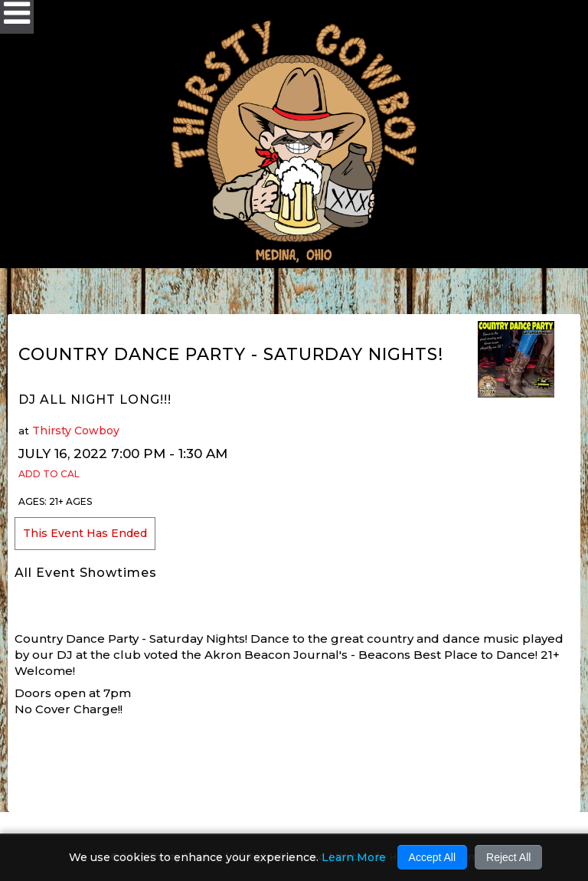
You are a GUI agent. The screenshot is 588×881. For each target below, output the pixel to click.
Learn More (354, 857)
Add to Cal (49, 474)
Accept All (432, 857)
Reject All (508, 857)
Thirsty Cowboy (76, 431)
